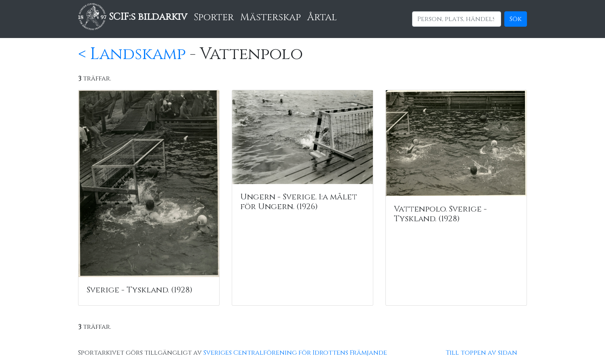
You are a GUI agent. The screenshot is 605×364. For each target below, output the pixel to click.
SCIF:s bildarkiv (133, 17)
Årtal (322, 17)
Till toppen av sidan (481, 353)
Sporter (214, 17)
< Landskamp (132, 54)
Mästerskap (271, 17)
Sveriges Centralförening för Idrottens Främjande (295, 353)
